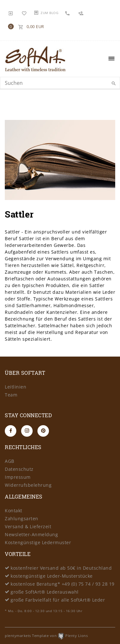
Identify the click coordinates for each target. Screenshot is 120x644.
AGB (10, 461)
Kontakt (14, 511)
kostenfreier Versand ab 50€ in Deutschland (61, 568)
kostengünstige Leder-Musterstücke (52, 576)
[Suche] (114, 84)
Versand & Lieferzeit (28, 526)
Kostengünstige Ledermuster (38, 542)
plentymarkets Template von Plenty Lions (46, 636)
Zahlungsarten (22, 518)
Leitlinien (16, 387)
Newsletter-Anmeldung (31, 534)
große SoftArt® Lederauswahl (45, 592)
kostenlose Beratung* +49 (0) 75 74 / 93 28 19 (63, 584)
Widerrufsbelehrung (28, 485)
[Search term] (60, 83)
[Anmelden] (11, 13)
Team (11, 395)
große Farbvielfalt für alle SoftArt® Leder (58, 600)
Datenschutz (19, 469)
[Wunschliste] (24, 13)
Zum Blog (49, 13)
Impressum (18, 477)
